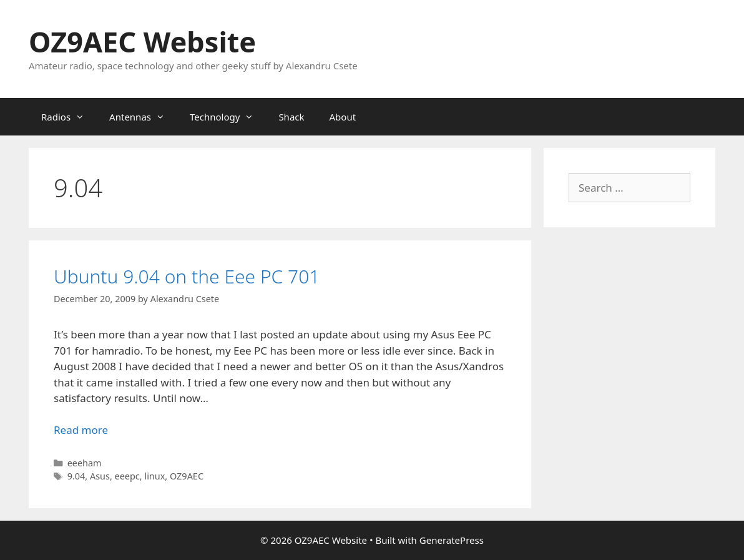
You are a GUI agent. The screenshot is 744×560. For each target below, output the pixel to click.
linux (154, 476)
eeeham (85, 463)
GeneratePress (452, 540)
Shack (291, 117)
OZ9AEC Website (142, 42)
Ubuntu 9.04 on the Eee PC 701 (187, 276)
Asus (100, 476)
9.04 (76, 476)
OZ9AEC (187, 476)
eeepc (127, 476)
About (343, 117)
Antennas (143, 117)
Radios (69, 117)
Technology (228, 117)
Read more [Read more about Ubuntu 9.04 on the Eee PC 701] (81, 430)
